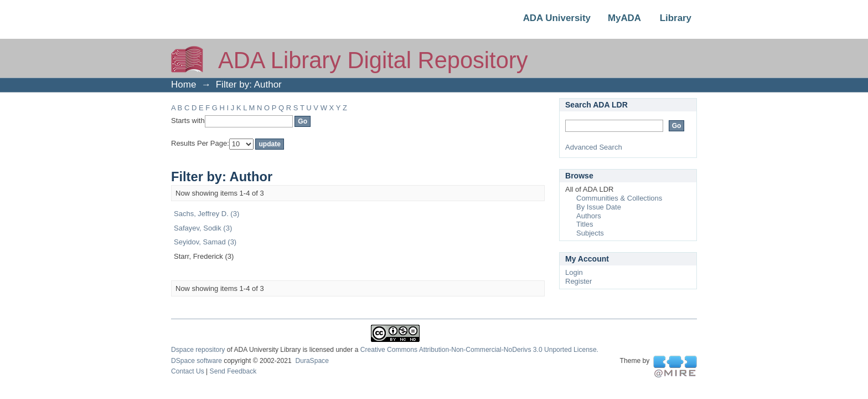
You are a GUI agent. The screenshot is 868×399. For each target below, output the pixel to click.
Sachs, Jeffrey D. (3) (206, 214)
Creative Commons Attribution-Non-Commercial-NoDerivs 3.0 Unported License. (479, 350)
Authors (589, 216)
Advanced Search (594, 147)
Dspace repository (198, 350)
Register (578, 281)
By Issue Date (599, 207)
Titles (585, 224)
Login (574, 272)
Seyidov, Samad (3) (205, 242)
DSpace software (197, 361)
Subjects (590, 233)
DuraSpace (312, 361)
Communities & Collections (619, 198)
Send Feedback (233, 371)
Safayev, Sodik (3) (203, 228)
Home (184, 85)
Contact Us (188, 371)
